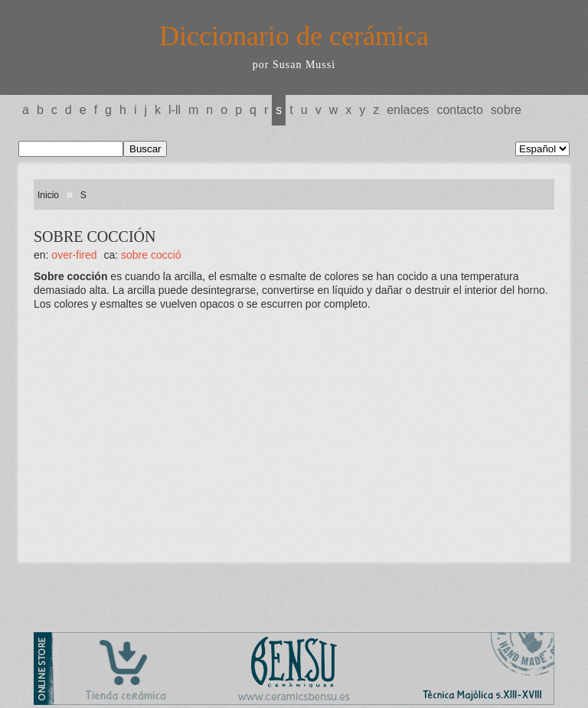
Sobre (506, 110)
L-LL (175, 110)
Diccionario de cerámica (294, 36)
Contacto (459, 110)
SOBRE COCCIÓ (151, 255)
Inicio (48, 195)
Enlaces (408, 110)
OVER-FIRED (74, 255)
